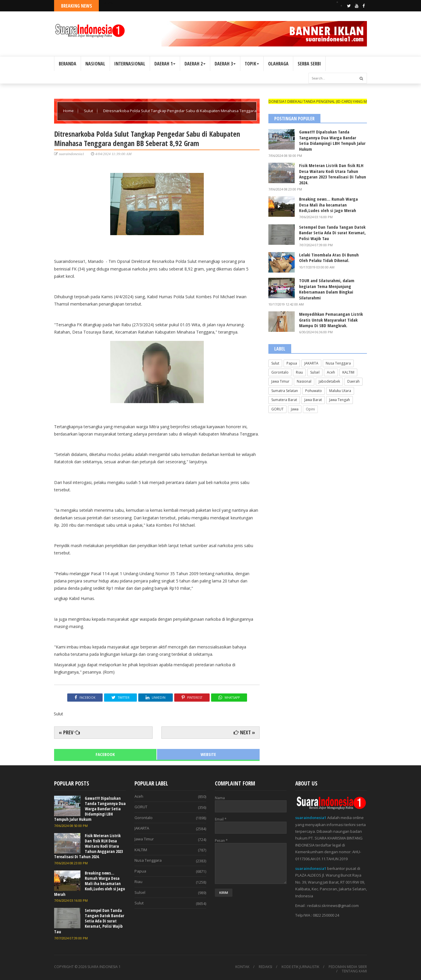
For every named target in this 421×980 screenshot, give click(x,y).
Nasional (304, 381)
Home (69, 111)
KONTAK (242, 967)
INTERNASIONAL (130, 64)
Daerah (353, 381)
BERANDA (68, 64)
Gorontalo (280, 372)
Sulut (89, 111)
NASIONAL (95, 64)
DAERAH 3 (225, 64)
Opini (310, 409)
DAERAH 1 (165, 64)
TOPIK (252, 64)
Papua (292, 363)
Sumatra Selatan (285, 391)
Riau (299, 372)
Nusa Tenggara (338, 363)
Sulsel (315, 372)
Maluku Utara (340, 391)
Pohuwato (314, 391)
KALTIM (348, 372)
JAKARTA (311, 363)
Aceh (331, 372)
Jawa (295, 409)
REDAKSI (265, 967)
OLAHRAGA (278, 64)
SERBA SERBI (309, 64)
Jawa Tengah (340, 400)
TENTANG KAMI (354, 971)
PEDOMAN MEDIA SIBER (348, 967)
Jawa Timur (280, 381)
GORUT (277, 409)
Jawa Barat (313, 400)
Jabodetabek (329, 381)
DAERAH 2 (195, 64)
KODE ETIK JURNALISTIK (300, 967)
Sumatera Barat (284, 400)
